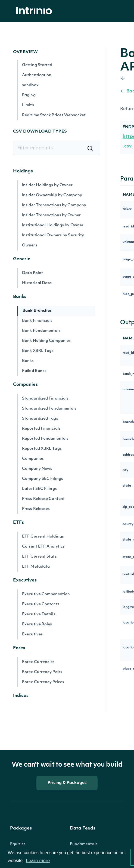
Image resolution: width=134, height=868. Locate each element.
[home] (36, 11)
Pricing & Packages (67, 783)
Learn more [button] (38, 861)
